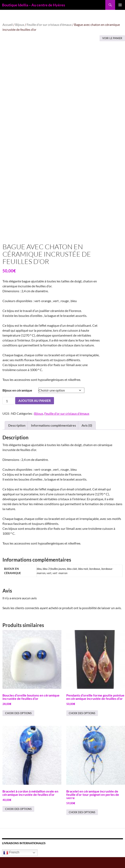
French (11, 863)
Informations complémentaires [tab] (53, 436)
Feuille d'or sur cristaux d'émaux (49, 25)
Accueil (8, 25)
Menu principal (120, 5)
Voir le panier (112, 38)
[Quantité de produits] (8, 412)
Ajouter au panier (35, 412)
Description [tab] (17, 436)
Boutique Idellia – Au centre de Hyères (34, 5)
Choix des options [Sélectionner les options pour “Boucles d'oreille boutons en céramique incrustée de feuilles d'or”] (18, 724)
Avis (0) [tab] (87, 436)
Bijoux (20, 25)
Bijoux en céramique (17, 401)
